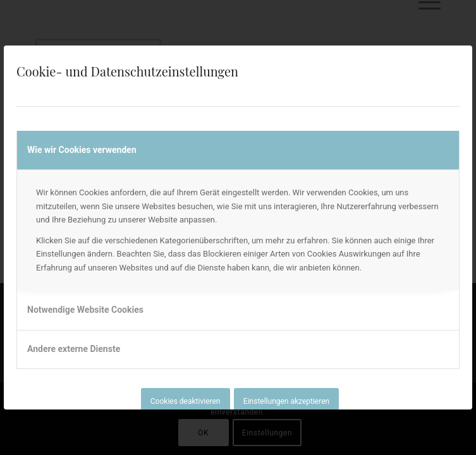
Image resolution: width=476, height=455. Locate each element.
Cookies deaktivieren (186, 401)
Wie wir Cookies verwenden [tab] (82, 150)
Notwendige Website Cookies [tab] (85, 310)
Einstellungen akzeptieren (286, 401)
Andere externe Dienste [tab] (74, 349)
